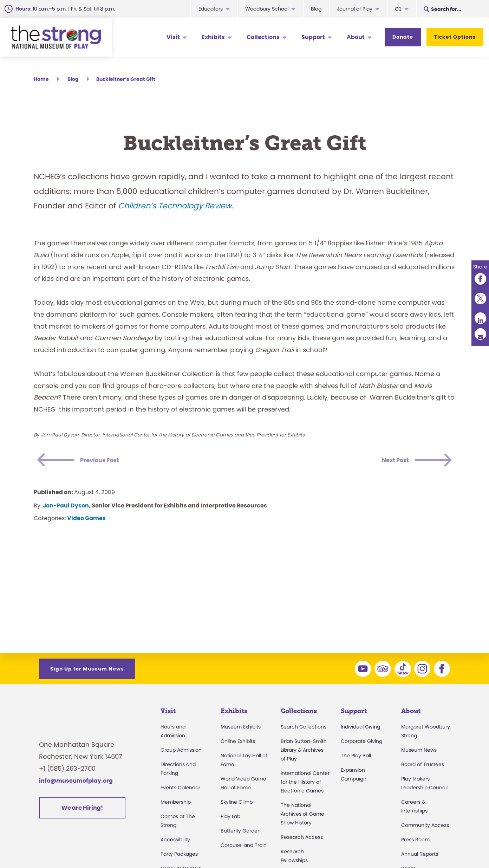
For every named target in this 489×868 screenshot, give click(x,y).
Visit (173, 37)
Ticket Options (455, 37)
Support (313, 37)
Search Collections (304, 729)
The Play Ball (356, 758)
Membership (176, 804)
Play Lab (230, 818)
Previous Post (109, 462)
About (356, 37)
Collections (263, 37)
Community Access (425, 827)
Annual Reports (420, 856)
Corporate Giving (361, 743)
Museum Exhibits (241, 729)
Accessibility (175, 842)
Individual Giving (360, 729)
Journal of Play (355, 9)
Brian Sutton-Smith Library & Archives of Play (304, 752)
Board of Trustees (423, 766)
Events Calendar (180, 790)
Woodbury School (267, 9)
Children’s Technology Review (175, 208)
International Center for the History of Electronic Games (305, 784)
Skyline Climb (237, 804)
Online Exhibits (238, 743)
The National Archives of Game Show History (302, 816)
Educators (211, 9)
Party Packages (179, 856)
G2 (398, 9)
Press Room (415, 842)
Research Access (302, 839)
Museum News (419, 752)
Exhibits (213, 37)
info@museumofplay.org (76, 783)
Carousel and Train (244, 847)
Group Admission (181, 752)
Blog (316, 9)
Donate (403, 37)
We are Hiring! (82, 810)
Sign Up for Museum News (87, 671)
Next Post (389, 462)
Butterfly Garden (241, 833)
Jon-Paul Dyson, (67, 508)
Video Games (86, 520)
